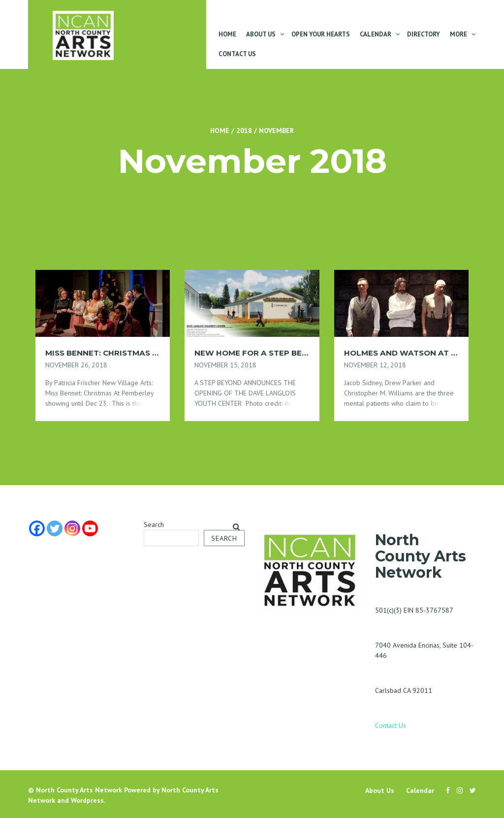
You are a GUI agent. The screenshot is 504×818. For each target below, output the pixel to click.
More (458, 34)
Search (154, 524)
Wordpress (87, 800)
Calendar (376, 34)
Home (227, 34)
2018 (244, 131)
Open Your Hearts (321, 34)
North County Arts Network (79, 790)
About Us (261, 34)
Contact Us (237, 54)
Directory (424, 34)
